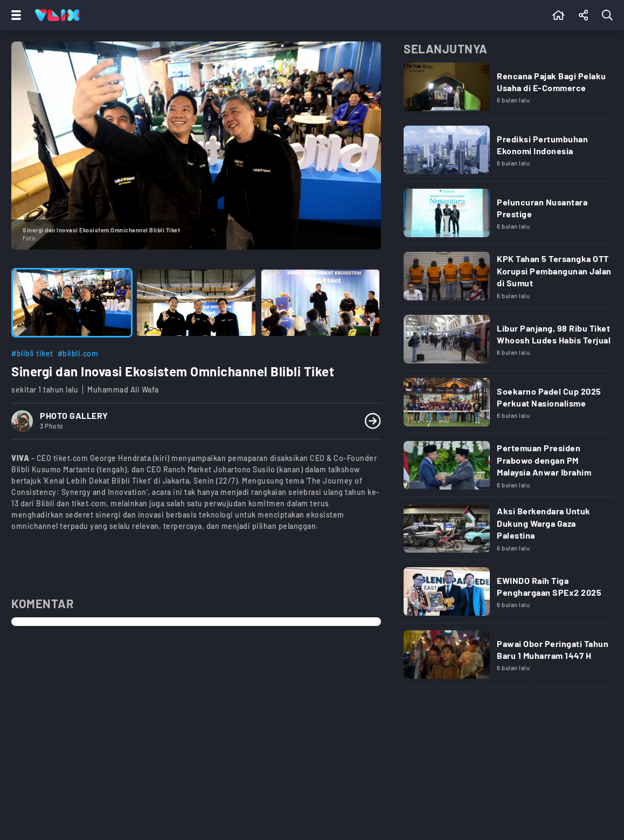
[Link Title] (508, 91)
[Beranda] (559, 15)
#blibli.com (78, 353)
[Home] (57, 15)
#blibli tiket (32, 353)
